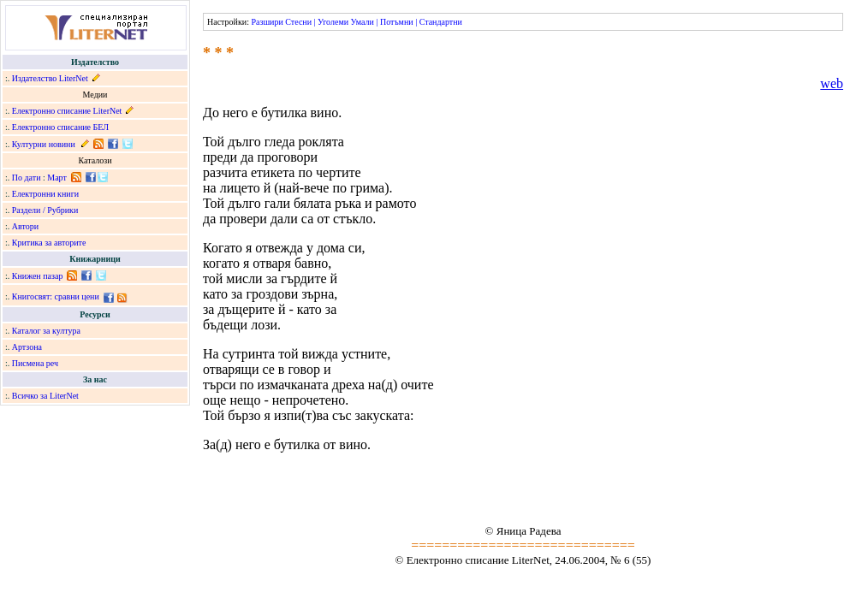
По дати (27, 178)
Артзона (27, 347)
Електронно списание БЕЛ (60, 127)
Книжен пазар (38, 276)
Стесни (298, 22)
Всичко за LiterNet (45, 396)
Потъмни (397, 22)
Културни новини (44, 144)
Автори (25, 226)
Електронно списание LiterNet (67, 111)
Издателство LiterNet (50, 78)
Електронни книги (45, 194)
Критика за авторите (49, 243)
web (832, 83)
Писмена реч (35, 363)
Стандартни (441, 22)
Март (57, 178)
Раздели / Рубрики (45, 210)
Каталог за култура (46, 331)
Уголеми (333, 22)
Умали (363, 22)
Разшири (267, 22)
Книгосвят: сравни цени (56, 296)
